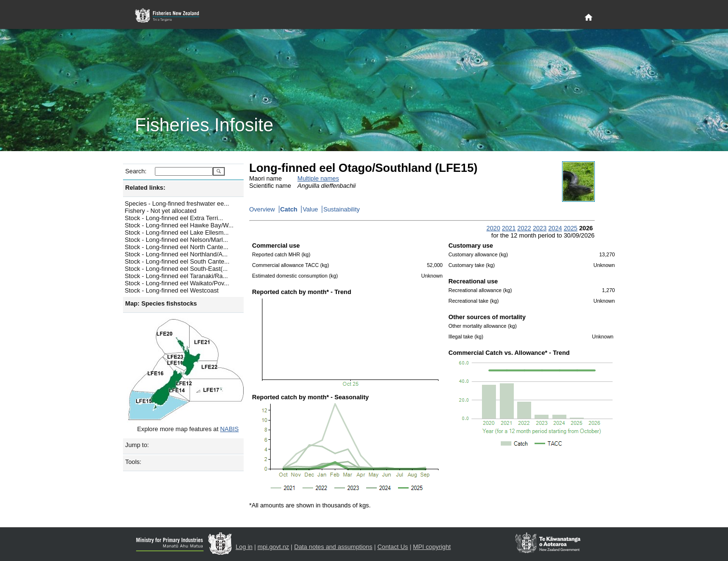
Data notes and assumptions (333, 547)
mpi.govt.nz (273, 547)
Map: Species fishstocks (161, 303)
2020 (493, 228)
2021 (508, 228)
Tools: (133, 462)
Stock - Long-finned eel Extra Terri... (174, 218)
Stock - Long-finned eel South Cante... (177, 261)
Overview (262, 209)
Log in (244, 547)
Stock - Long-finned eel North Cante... (177, 247)
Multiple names (318, 178)
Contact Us (392, 547)
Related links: (145, 188)
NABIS (229, 429)
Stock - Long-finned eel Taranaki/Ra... (177, 276)
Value (310, 209)
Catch (289, 209)
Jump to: (137, 445)
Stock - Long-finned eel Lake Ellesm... (177, 232)
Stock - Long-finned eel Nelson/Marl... (177, 240)
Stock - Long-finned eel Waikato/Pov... (177, 283)
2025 (570, 228)
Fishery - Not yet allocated (161, 211)
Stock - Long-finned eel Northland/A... (176, 254)
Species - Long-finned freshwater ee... (177, 203)
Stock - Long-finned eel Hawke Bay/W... (179, 225)
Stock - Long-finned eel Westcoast (172, 290)
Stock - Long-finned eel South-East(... (176, 269)
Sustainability (341, 209)
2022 (524, 228)
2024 (555, 228)
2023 (539, 228)
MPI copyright (432, 547)
